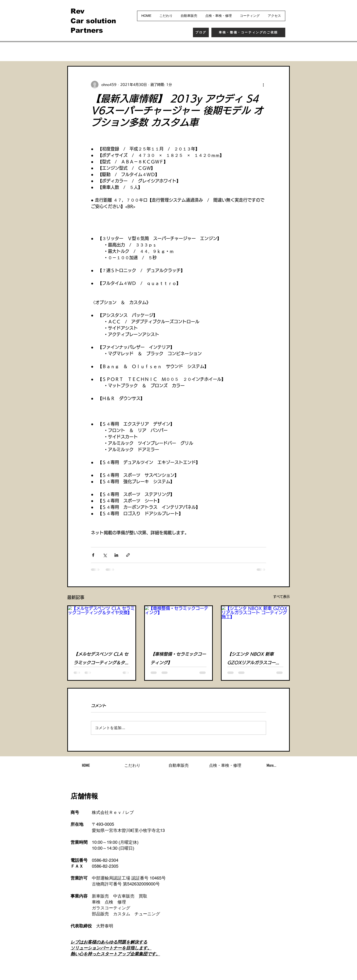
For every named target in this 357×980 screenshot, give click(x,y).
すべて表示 (281, 597)
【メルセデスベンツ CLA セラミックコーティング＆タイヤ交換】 (101, 659)
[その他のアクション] (263, 85)
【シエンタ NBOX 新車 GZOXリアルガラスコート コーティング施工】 (254, 659)
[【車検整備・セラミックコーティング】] (179, 625)
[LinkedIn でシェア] (116, 555)
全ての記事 (77, 52)
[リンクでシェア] (128, 555)
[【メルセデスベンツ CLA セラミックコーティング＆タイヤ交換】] (102, 625)
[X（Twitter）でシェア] (105, 555)
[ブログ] (201, 32)
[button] (284, 52)
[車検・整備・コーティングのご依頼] (248, 32)
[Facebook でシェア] (93, 555)
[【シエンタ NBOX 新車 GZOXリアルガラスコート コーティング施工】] (255, 625)
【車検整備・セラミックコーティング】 (178, 658)
